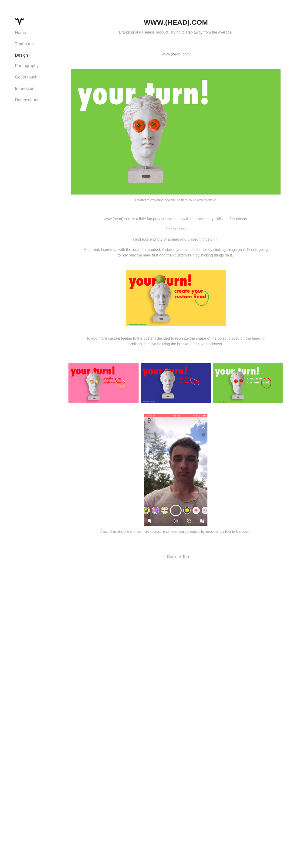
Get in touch (26, 77)
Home (20, 33)
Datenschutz (27, 100)
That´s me (24, 44)
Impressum (25, 89)
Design (21, 55)
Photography (27, 66)
